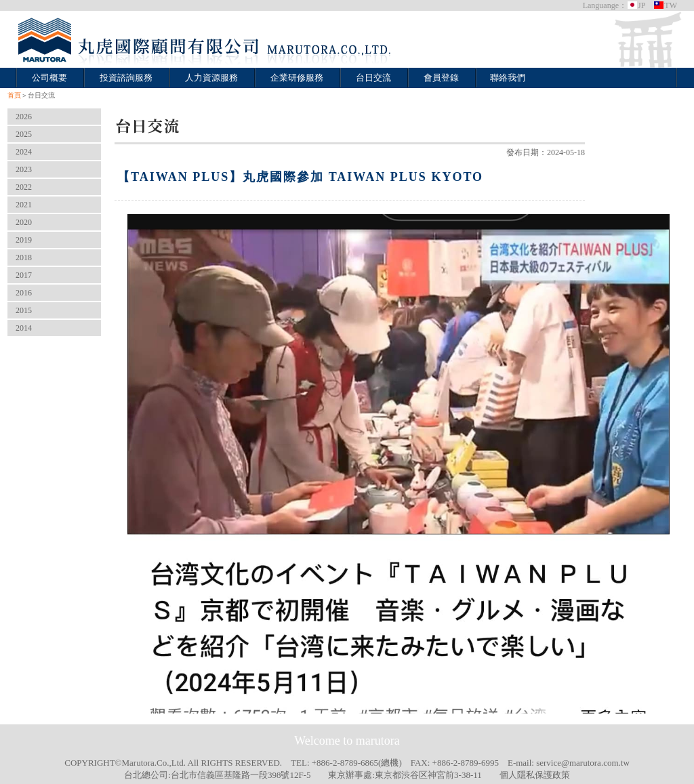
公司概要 (49, 78)
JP (636, 5)
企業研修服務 (297, 78)
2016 (24, 293)
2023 (24, 169)
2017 (24, 275)
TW (665, 5)
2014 (24, 328)
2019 (24, 240)
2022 (24, 187)
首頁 (14, 95)
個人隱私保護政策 (535, 775)
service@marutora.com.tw (583, 763)
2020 (24, 222)
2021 (24, 205)
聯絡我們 (508, 78)
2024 (24, 152)
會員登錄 (441, 78)
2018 (24, 257)
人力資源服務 (211, 78)
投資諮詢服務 (126, 78)
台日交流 (373, 78)
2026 (24, 117)
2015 (24, 310)
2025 (24, 134)
